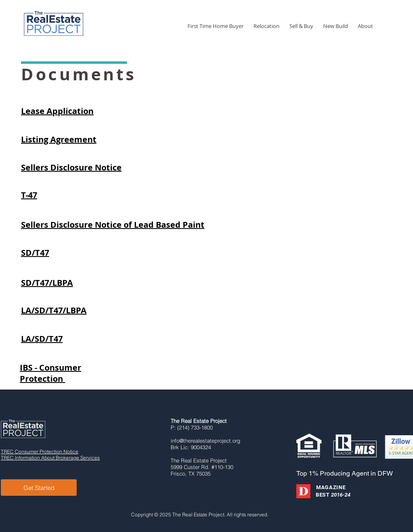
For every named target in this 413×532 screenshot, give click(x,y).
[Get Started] (39, 488)
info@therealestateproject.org (205, 441)
